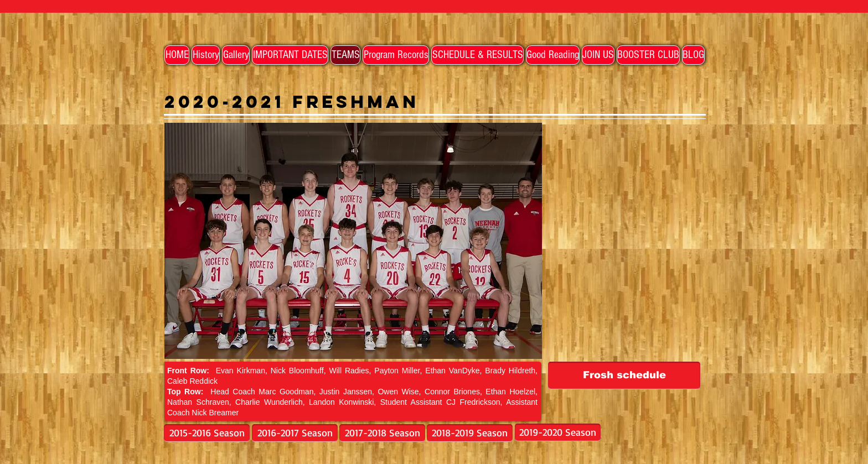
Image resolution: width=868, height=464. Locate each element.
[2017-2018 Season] (382, 433)
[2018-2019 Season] (470, 433)
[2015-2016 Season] (207, 433)
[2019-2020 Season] (558, 432)
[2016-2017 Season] (295, 433)
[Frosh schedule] (624, 376)
